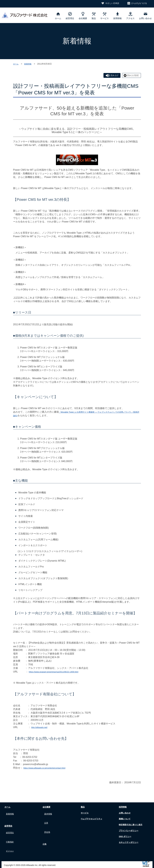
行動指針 (11, 838)
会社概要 (83, 16)
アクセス (130, 16)
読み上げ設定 (131, 76)
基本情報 (49, 814)
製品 (94, 16)
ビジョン (11, 845)
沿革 (47, 821)
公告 (44, 839)
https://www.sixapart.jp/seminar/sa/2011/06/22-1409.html (59, 673)
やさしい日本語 (109, 3)
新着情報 (29, 64)
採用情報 (117, 16)
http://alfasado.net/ (41, 728)
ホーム (58, 16)
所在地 (48, 828)
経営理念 (70, 16)
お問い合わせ (145, 16)
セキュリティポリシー (129, 843)
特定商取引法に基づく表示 (132, 825)
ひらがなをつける (138, 3)
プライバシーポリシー (129, 831)
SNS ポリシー (125, 837)
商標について (125, 820)
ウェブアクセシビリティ (92, 820)
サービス (105, 16)
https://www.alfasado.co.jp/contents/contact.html (49, 769)
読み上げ (109, 76)
